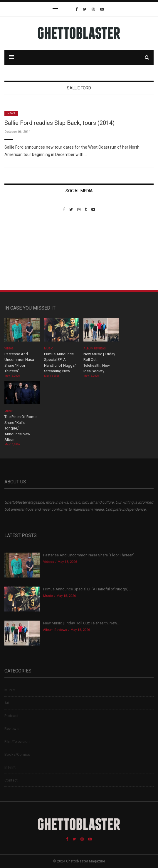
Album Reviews (95, 349)
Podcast (11, 716)
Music (48, 349)
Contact (11, 780)
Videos (9, 349)
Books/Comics (17, 754)
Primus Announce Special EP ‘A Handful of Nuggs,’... (87, 589)
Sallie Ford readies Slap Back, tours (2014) (59, 123)
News (11, 113)
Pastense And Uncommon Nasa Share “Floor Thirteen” (89, 555)
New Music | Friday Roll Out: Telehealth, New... (81, 623)
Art (7, 703)
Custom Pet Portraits (22, 252)
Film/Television (17, 742)
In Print (10, 767)
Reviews (11, 729)
